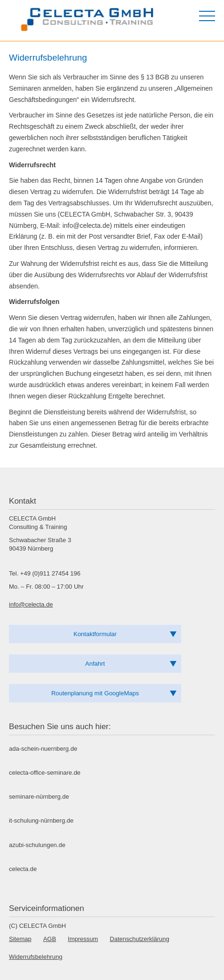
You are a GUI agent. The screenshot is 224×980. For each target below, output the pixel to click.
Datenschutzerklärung (139, 939)
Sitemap (20, 939)
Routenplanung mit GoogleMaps (95, 693)
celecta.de (23, 869)
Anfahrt (95, 664)
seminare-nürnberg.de (39, 797)
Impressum (83, 939)
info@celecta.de (31, 604)
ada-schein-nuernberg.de (43, 749)
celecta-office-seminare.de (45, 773)
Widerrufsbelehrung (36, 957)
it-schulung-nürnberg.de (41, 821)
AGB (50, 939)
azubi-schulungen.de (37, 845)
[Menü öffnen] (207, 16)
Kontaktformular (95, 634)
